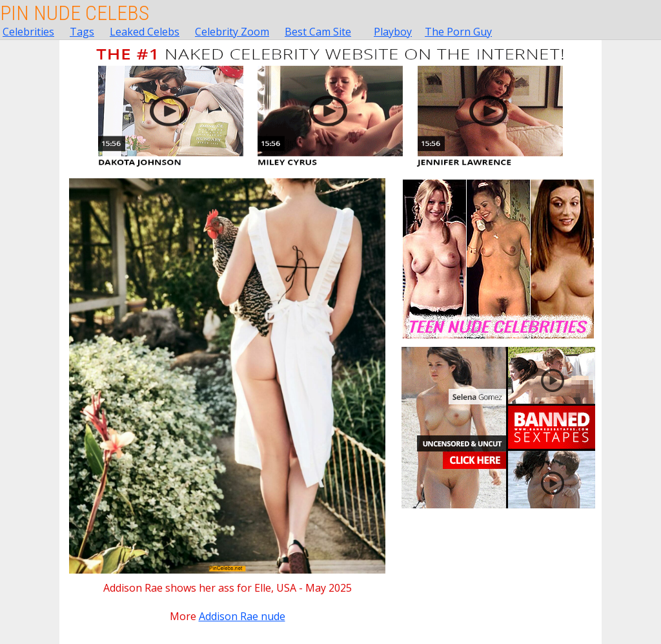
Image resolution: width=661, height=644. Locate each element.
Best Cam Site (318, 32)
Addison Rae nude (242, 616)
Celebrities (28, 32)
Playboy (393, 32)
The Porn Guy (458, 32)
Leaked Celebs (145, 32)
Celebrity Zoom (232, 32)
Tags (82, 32)
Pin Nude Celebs (75, 13)
